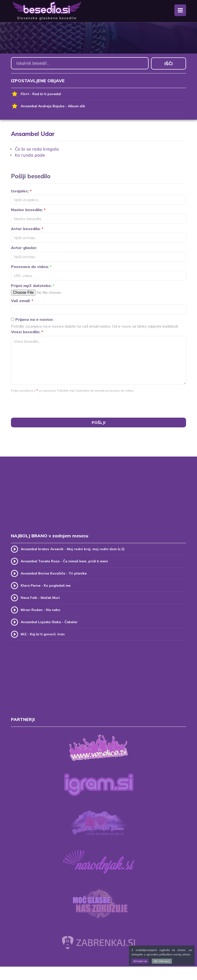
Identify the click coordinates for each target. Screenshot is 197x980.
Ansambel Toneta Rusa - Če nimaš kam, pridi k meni (64, 560)
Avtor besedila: (27, 228)
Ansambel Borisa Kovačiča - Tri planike (54, 573)
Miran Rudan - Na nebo (40, 609)
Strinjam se (140, 961)
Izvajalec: (21, 190)
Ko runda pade (30, 155)
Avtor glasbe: (24, 247)
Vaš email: (22, 300)
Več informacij (162, 961)
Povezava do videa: (31, 266)
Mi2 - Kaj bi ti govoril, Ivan (43, 633)
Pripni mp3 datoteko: (33, 285)
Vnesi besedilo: (27, 332)
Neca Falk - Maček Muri (40, 597)
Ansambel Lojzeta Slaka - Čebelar (49, 621)
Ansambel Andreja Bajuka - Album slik (48, 106)
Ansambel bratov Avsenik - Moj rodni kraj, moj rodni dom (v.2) (73, 548)
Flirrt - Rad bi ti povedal (36, 94)
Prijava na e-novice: (32, 319)
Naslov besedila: (28, 209)
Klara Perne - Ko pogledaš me (46, 585)
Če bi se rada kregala (37, 148)
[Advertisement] (98, 499)
